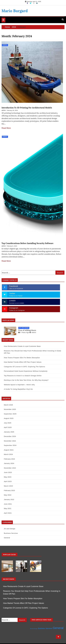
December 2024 (10, 436)
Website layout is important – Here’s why (19, 385)
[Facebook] (28, 3)
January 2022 (9, 499)
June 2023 (8, 472)
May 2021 (8, 508)
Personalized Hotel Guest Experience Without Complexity (26, 371)
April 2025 (8, 427)
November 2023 (10, 468)
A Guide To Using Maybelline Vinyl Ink (18, 389)
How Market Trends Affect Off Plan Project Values (23, 362)
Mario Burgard (15, 11)
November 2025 (10, 409)
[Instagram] (34, 3)
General (5, 45)
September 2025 (10, 414)
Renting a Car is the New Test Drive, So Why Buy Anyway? (26, 380)
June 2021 (8, 504)
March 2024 (8, 454)
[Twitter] (31, 3)
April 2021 (8, 513)
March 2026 (8, 405)
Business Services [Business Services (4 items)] (45, 628)
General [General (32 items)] (58, 628)
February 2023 (9, 490)
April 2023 (8, 481)
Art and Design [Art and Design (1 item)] (34, 628)
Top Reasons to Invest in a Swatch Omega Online (23, 376)
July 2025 (8, 423)
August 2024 (9, 450)
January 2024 (9, 463)
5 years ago (24, 332)
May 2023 (8, 477)
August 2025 (9, 418)
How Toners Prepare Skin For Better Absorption (22, 357)
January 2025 (9, 432)
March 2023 (8, 486)
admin (4, 110)
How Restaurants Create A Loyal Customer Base (22, 346)
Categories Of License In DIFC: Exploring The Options (24, 366)
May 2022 (8, 495)
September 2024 (10, 445)
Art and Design (24, 328)
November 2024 (10, 441)
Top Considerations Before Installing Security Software (27, 243)
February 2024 (9, 459)
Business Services (11, 533)
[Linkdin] (37, 3)
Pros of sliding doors (27, 330)
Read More (6, 128)
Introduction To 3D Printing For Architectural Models (27, 108)
